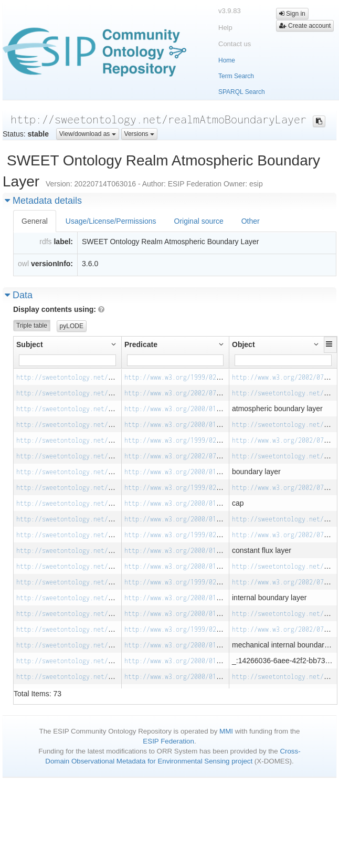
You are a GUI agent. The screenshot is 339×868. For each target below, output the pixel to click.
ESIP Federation (168, 741)
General (35, 221)
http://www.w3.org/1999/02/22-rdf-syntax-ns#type (211, 377)
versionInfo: (52, 264)
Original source (199, 221)
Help (225, 28)
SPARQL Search (242, 92)
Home (227, 60)
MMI (226, 731)
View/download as (88, 134)
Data (19, 295)
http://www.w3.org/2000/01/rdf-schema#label (202, 409)
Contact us (235, 44)
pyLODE (72, 326)
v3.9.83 (230, 11)
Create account (305, 26)
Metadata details (43, 201)
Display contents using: (59, 309)
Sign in (292, 14)
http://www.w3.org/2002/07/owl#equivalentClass (207, 393)
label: (63, 242)
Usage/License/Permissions (111, 221)
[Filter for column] (67, 360)
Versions (139, 134)
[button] (330, 344)
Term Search (236, 76)
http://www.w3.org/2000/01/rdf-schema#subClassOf (211, 425)
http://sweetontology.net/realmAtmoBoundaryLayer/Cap (110, 488)
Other (251, 221)
